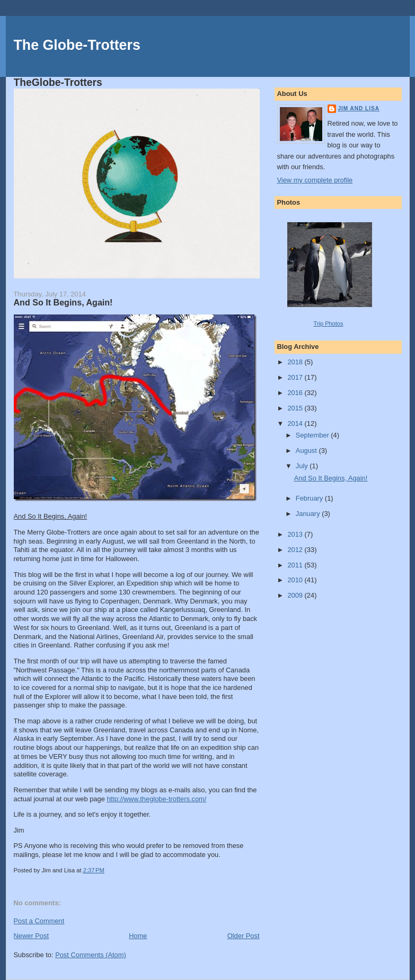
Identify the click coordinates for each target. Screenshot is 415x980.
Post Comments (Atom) (91, 955)
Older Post (244, 936)
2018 (296, 362)
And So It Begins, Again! (63, 302)
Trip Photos (329, 323)
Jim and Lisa (359, 108)
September (313, 435)
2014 (296, 423)
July (303, 466)
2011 (296, 565)
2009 (296, 595)
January (309, 514)
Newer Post (31, 936)
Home (138, 936)
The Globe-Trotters (77, 45)
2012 (296, 550)
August (307, 450)
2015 (296, 408)
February (310, 498)
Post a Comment (39, 921)
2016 (296, 393)
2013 (296, 534)
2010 (296, 580)
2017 (296, 377)
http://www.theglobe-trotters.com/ (156, 799)
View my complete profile (315, 180)
